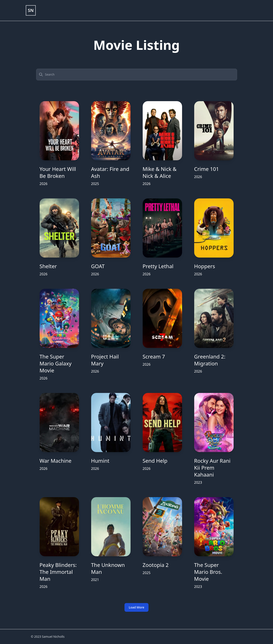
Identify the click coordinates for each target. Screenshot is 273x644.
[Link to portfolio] (31, 10)
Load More (136, 607)
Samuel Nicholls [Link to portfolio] (53, 637)
